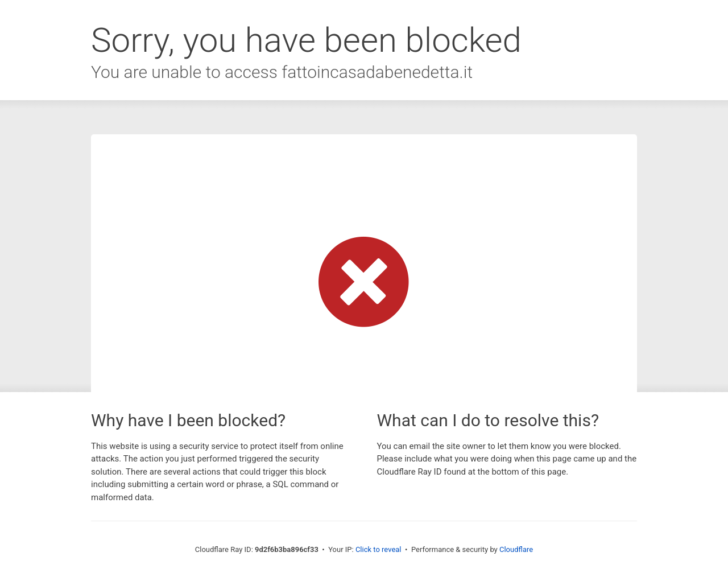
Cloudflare (516, 549)
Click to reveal (379, 549)
